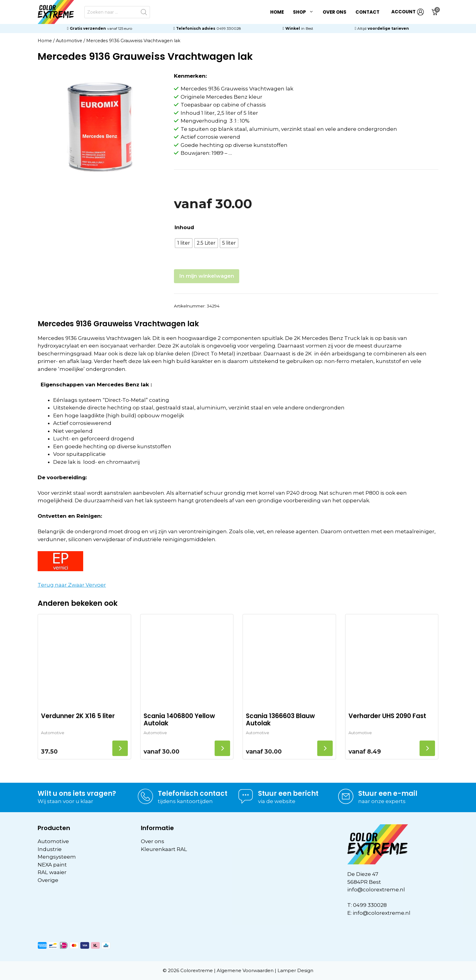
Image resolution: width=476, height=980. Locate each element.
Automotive (69, 41)
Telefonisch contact (193, 793)
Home (277, 12)
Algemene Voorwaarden (245, 970)
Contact (367, 12)
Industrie (50, 849)
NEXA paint (52, 865)
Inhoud (184, 227)
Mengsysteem (57, 857)
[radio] (184, 243)
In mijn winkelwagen (207, 276)
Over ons (335, 12)
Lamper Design (295, 970)
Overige (48, 880)
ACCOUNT (408, 12)
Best (309, 28)
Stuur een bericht (288, 793)
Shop (306, 12)
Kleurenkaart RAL (164, 849)
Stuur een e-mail (388, 793)
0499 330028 (229, 28)
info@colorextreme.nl (376, 890)
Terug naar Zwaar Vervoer (72, 585)
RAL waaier (52, 872)
